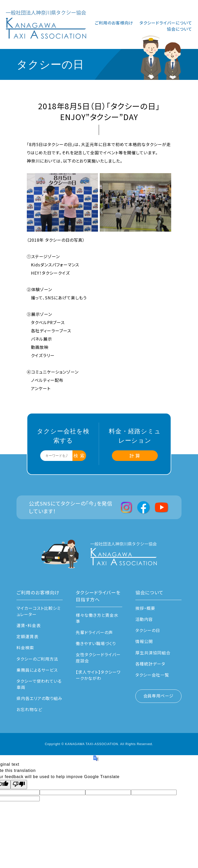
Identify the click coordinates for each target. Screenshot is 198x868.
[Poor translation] (19, 785)
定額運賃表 (27, 636)
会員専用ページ (159, 696)
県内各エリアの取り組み (39, 698)
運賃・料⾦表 (29, 625)
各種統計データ (150, 664)
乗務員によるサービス (37, 670)
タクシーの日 (148, 630)
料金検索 (25, 647)
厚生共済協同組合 (153, 653)
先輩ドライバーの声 (94, 632)
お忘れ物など (29, 709)
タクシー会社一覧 (152, 675)
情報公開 (144, 641)
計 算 (135, 456)
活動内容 (144, 619)
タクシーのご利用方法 (37, 659)
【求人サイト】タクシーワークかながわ (98, 675)
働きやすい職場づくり (96, 643)
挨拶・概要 (145, 608)
